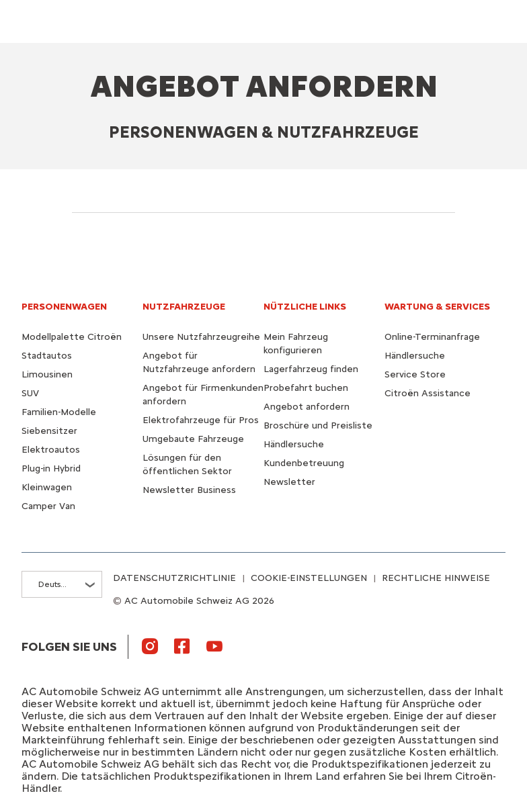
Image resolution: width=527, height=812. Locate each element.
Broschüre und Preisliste (318, 425)
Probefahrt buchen (306, 388)
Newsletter (289, 482)
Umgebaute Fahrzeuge (193, 439)
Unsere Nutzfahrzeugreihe (201, 337)
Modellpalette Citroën (72, 337)
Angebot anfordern (307, 407)
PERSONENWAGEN (64, 307)
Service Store (415, 374)
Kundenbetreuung (304, 463)
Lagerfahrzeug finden (311, 369)
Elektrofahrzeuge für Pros (201, 420)
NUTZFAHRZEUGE (184, 307)
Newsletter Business (189, 490)
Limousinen (47, 374)
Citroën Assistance (428, 393)
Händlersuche (294, 444)
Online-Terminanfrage (432, 337)
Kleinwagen (47, 487)
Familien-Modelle (59, 412)
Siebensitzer (49, 431)
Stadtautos (47, 356)
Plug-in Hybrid (51, 468)
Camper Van (48, 506)
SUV (30, 393)
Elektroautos (51, 450)
